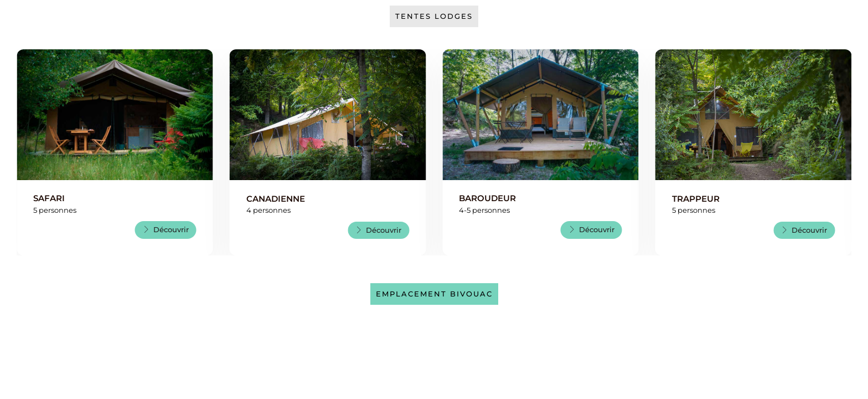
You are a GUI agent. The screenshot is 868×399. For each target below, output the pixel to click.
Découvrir (166, 229)
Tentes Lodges (434, 16)
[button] (26, 152)
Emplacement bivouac (434, 294)
